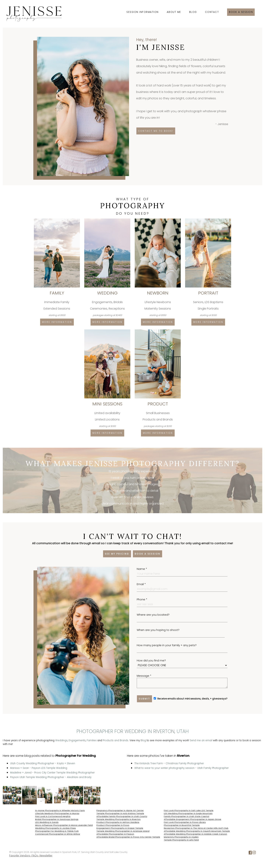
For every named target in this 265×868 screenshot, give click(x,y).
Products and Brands (116, 740)
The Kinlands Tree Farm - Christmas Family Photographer (169, 763)
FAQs (35, 856)
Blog (193, 12)
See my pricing (117, 554)
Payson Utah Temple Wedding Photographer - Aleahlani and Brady (51, 777)
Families (92, 740)
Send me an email (201, 740)
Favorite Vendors (20, 856)
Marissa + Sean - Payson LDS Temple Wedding (39, 768)
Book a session (241, 12)
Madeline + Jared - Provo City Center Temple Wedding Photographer (52, 773)
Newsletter (46, 856)
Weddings (61, 740)
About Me (174, 12)
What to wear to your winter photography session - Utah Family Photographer (182, 768)
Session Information (143, 12)
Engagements (77, 740)
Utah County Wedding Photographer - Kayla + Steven (43, 763)
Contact (212, 12)
